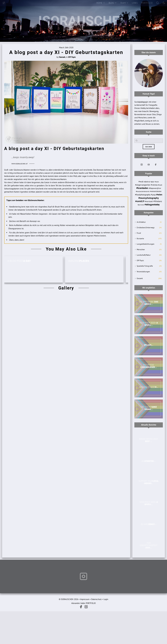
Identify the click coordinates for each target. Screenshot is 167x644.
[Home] (101, 3)
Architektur (141, 222)
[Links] (135, 3)
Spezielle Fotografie (145, 266)
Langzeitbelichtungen (146, 244)
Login (106, 599)
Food (139, 233)
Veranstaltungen (143, 272)
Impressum (85, 599)
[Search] (158, 3)
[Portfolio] (147, 3)
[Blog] (113, 3)
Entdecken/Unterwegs (146, 228)
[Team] (124, 3)
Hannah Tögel (149, 94)
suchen (149, 147)
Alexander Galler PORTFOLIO (83, 603)
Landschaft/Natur (144, 255)
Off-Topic (140, 260)
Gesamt (140, 278)
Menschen (141, 249)
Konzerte (140, 238)
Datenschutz (96, 599)
